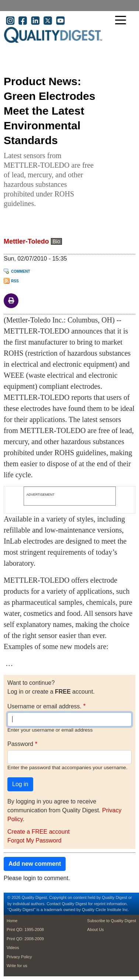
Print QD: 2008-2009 (25, 939)
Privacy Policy (19, 957)
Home (12, 921)
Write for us (17, 966)
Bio (56, 241)
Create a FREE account (39, 832)
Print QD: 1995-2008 (25, 930)
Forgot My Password (34, 841)
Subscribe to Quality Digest (112, 921)
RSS (15, 281)
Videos (13, 948)
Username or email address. (44, 706)
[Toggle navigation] (122, 21)
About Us (95, 930)
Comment (21, 271)
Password (20, 744)
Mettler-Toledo (26, 241)
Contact (53, 904)
